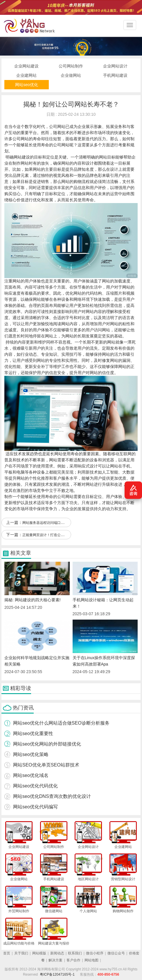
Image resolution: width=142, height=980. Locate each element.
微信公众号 (116, 953)
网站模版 (39, 953)
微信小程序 (95, 953)
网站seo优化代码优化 (35, 786)
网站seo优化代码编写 (35, 807)
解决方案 (55, 960)
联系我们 (75, 953)
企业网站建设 (26, 66)
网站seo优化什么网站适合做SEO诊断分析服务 (61, 723)
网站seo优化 (27, 85)
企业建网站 (26, 75)
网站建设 (22, 157)
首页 (7, 953)
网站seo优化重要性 (33, 733)
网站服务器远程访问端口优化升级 (48, 523)
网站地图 (91, 960)
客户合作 (73, 960)
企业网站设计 (115, 66)
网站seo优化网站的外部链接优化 (47, 744)
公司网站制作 (71, 66)
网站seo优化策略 (31, 754)
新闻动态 (57, 953)
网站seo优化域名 (31, 775)
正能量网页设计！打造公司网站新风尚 (52, 535)
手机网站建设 (115, 75)
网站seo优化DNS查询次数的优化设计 (52, 796)
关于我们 (21, 953)
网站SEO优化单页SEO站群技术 (46, 765)
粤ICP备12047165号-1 (57, 974)
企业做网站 (71, 75)
